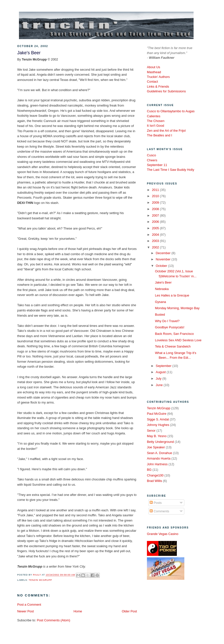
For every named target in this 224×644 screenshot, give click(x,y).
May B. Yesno (157, 436)
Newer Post (25, 611)
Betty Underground (160, 442)
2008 (156, 209)
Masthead (154, 72)
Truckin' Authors (158, 77)
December (164, 253)
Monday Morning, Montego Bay (177, 308)
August (161, 372)
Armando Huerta (159, 458)
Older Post (129, 611)
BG (149, 470)
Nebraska (162, 289)
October (162, 266)
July (159, 379)
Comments (159, 511)
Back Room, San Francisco (174, 334)
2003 (156, 241)
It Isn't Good (156, 126)
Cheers (152, 160)
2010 (156, 196)
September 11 (157, 165)
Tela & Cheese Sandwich (173, 346)
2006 (156, 222)
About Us (154, 67)
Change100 (155, 475)
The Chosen (156, 121)
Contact (152, 82)
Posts (156, 503)
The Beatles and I (160, 135)
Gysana (160, 302)
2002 (156, 247)
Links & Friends (158, 87)
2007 (156, 215)
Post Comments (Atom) (54, 620)
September (164, 366)
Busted (160, 315)
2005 (156, 228)
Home (78, 611)
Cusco (151, 155)
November (164, 259)
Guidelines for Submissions (166, 91)
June (160, 385)
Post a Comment (29, 605)
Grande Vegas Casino (163, 534)
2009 (156, 203)
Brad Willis (155, 481)
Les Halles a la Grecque (172, 295)
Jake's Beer (163, 282)
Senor (151, 431)
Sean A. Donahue (160, 453)
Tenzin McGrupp (40, 580)
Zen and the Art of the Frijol (166, 131)
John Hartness (157, 464)
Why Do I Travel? (167, 321)
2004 (156, 235)
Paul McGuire (157, 414)
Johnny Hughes (158, 425)
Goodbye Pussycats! (170, 327)
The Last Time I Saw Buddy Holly (170, 170)
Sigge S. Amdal (158, 419)
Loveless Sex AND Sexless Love (178, 340)
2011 (156, 190)
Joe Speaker (156, 447)
